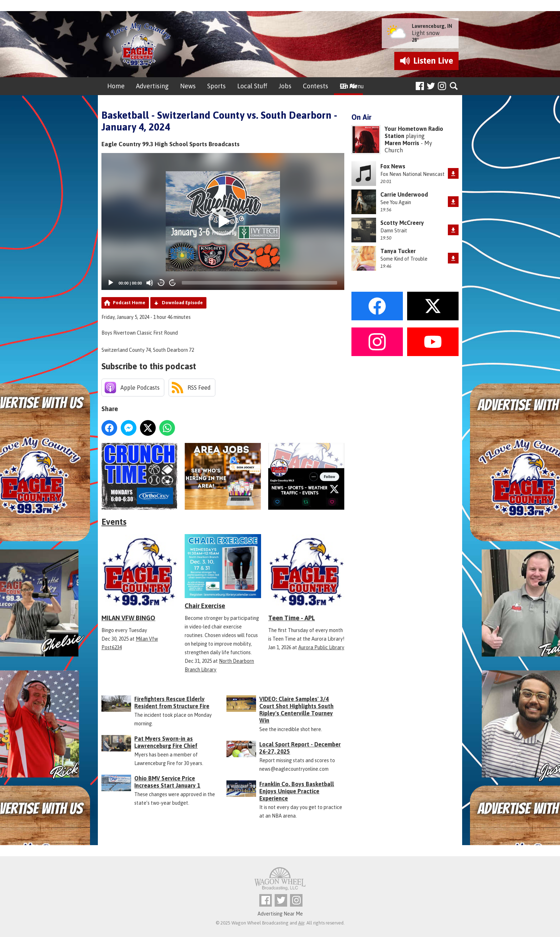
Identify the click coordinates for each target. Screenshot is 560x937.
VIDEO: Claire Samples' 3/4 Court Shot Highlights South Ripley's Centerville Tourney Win (296, 710)
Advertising (152, 86)
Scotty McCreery (402, 223)
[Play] (111, 283)
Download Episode (182, 303)
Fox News (393, 166)
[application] (223, 221)
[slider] (259, 283)
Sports (216, 86)
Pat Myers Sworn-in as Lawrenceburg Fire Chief (166, 742)
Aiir (301, 923)
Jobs (285, 86)
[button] (223, 221)
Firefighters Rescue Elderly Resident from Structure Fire (172, 702)
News (188, 86)
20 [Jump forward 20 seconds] (173, 283)
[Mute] (150, 283)
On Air (348, 86)
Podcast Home (129, 303)
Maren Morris (402, 143)
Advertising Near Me (280, 914)
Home (116, 86)
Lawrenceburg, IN (432, 26)
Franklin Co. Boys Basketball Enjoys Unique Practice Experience (297, 791)
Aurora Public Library (321, 647)
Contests (316, 86)
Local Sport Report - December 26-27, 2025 (300, 748)
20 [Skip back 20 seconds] (161, 283)
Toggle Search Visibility (454, 86)
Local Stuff (252, 86)
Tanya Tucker (398, 251)
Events (114, 522)
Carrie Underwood (404, 194)
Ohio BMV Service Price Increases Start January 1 (167, 782)
